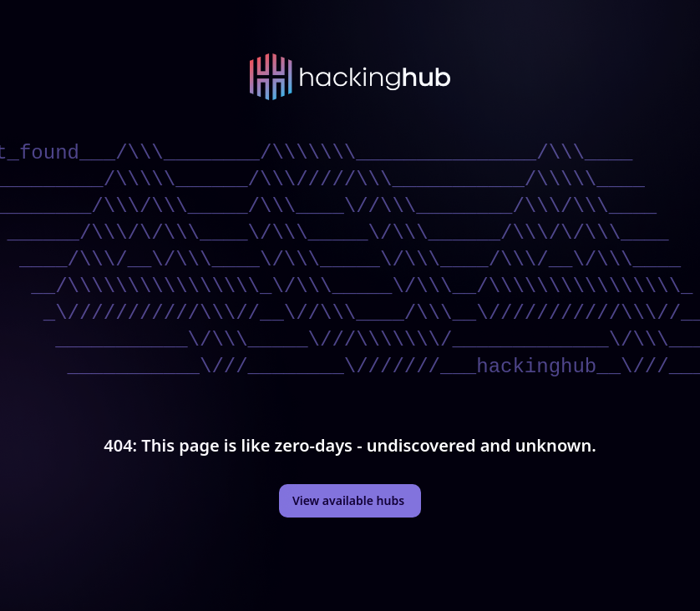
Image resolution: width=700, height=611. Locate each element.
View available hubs (348, 500)
